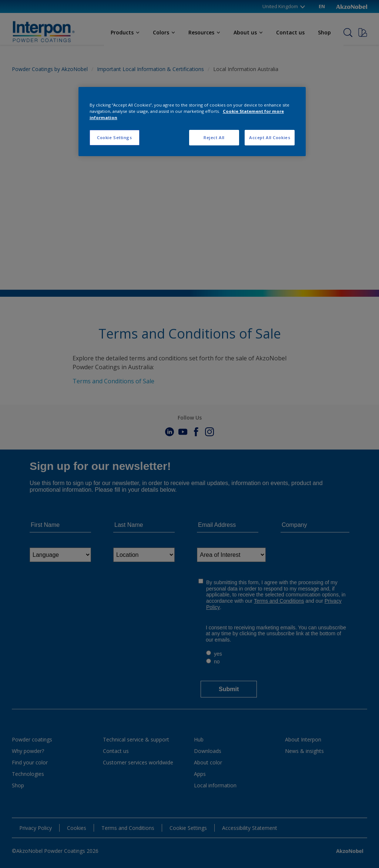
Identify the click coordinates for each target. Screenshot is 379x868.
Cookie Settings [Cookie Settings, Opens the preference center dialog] (115, 137)
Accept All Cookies (270, 137)
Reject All (214, 137)
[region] (192, 122)
